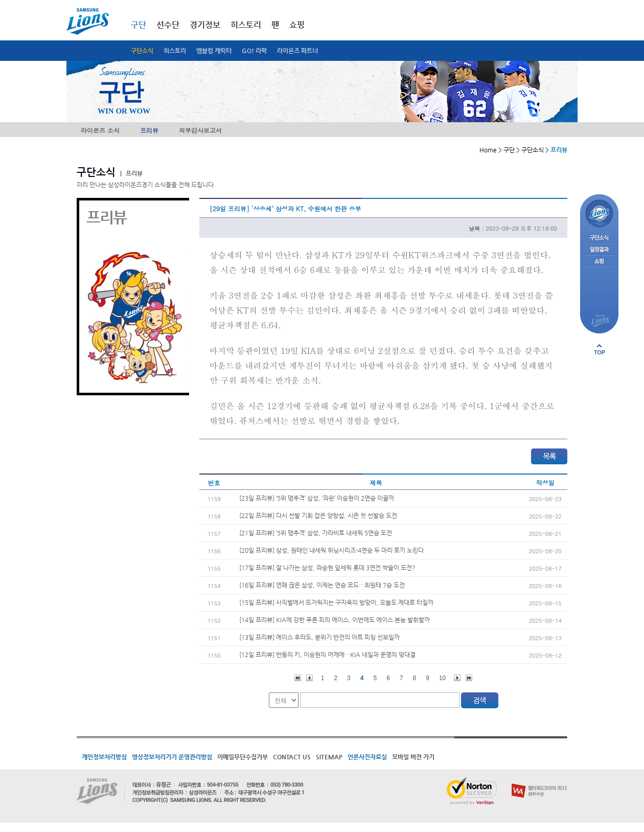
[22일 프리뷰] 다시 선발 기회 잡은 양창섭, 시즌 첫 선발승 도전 (318, 515)
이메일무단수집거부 (243, 757)
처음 (298, 678)
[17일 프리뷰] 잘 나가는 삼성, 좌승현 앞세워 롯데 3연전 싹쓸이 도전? (327, 568)
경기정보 (205, 25)
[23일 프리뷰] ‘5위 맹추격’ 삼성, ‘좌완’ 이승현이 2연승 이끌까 (317, 498)
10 (442, 678)
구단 (139, 25)
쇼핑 (297, 25)
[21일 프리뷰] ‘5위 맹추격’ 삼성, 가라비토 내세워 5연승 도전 (316, 533)
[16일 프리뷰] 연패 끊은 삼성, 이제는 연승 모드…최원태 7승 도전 (322, 585)
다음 (457, 678)
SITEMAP (329, 757)
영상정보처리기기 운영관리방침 (172, 757)
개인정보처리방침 (104, 757)
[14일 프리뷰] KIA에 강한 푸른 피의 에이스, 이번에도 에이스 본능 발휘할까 (335, 620)
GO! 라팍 (254, 51)
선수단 (168, 25)
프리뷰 (149, 130)
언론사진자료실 (367, 757)
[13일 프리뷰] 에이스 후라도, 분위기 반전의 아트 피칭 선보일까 (319, 637)
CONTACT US (292, 757)
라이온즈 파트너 (297, 51)
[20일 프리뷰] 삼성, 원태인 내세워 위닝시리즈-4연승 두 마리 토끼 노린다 (331, 550)
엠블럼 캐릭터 (214, 51)
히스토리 (175, 51)
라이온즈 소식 (100, 130)
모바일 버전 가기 (413, 757)
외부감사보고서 (200, 130)
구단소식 (142, 51)
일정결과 (599, 250)
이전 (309, 678)
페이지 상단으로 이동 (600, 349)
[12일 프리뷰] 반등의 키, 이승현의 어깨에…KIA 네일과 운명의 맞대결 (327, 655)
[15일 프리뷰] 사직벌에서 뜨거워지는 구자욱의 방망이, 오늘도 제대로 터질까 (336, 602)
